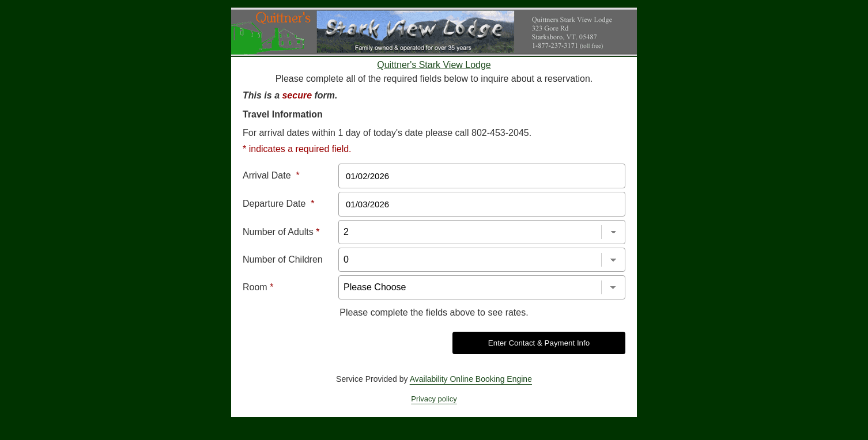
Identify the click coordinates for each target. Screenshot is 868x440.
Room (258, 287)
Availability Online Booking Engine (471, 379)
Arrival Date (271, 175)
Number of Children (283, 259)
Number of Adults (281, 232)
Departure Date (279, 204)
